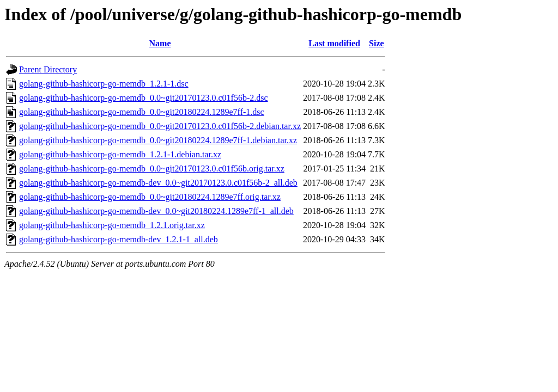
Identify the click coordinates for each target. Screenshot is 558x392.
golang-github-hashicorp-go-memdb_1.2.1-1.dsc (104, 84)
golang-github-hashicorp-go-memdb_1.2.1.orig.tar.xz (112, 225)
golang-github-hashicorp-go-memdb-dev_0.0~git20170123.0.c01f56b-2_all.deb (158, 183)
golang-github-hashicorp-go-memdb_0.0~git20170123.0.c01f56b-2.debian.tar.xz (160, 126)
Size (377, 43)
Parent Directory (48, 69)
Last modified (334, 43)
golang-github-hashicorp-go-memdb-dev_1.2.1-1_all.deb (119, 239)
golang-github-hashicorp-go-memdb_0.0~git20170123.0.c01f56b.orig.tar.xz (152, 169)
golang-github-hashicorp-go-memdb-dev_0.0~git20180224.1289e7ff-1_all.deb (156, 211)
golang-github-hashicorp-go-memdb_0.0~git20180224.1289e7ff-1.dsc (142, 112)
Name (160, 43)
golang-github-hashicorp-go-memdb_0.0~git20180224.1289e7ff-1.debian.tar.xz (158, 140)
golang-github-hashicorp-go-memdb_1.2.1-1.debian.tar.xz (120, 154)
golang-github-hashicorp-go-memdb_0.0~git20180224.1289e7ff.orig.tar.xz (150, 197)
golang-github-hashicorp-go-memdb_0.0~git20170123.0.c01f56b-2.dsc (144, 98)
